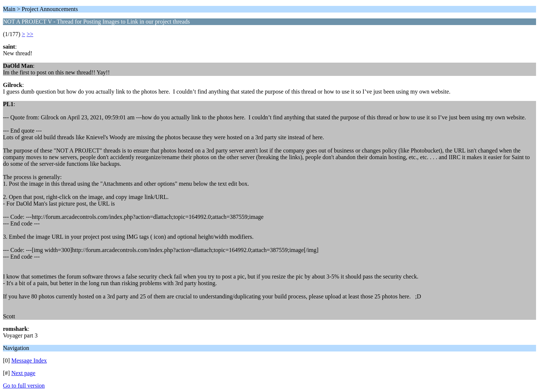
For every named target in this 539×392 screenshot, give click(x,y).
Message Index (29, 360)
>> (30, 34)
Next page (23, 373)
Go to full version (24, 386)
